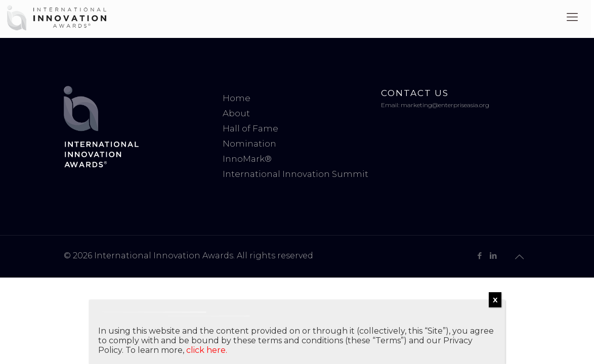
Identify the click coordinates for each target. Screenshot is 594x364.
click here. (207, 350)
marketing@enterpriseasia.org (445, 105)
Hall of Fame (250, 128)
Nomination (249, 144)
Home (237, 98)
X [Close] (495, 300)
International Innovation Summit (295, 174)
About (236, 113)
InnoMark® (247, 159)
